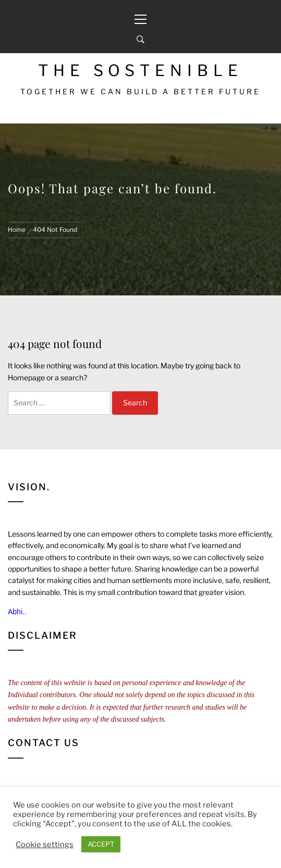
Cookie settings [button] (45, 845)
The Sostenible (140, 70)
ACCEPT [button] (101, 844)
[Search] (140, 40)
